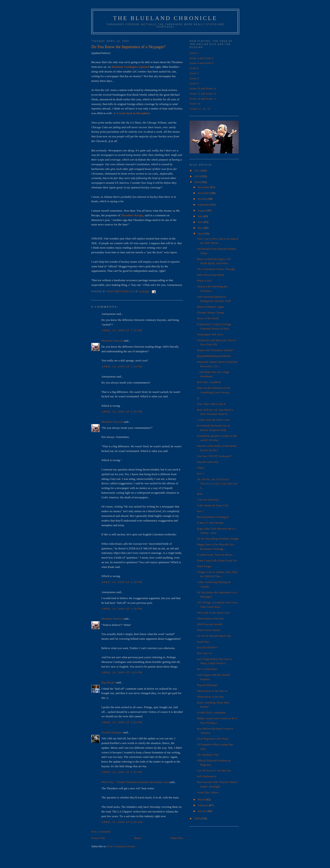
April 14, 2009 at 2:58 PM (122, 609)
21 (198, 398)
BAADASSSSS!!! (207, 647)
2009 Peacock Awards (209, 624)
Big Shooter (108, 682)
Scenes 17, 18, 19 (200, 109)
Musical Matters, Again (210, 307)
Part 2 (200, 473)
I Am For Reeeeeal (208, 500)
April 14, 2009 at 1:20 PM (122, 330)
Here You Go (204, 653)
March (202, 799)
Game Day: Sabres (208, 792)
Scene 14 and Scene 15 (203, 99)
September (204, 205)
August (202, 210)
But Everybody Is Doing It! (213, 517)
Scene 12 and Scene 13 (203, 94)
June (201, 222)
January (203, 811)
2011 (197, 170)
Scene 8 (194, 78)
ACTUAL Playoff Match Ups (214, 636)
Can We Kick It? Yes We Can (214, 770)
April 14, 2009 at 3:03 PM (122, 672)
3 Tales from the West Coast (213, 420)
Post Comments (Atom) (121, 846)
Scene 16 (195, 104)
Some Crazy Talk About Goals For (217, 560)
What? (201, 468)
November (204, 193)
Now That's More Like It (211, 404)
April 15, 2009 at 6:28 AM (122, 822)
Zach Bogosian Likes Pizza (213, 739)
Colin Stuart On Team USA (213, 505)
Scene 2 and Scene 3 (202, 58)
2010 (197, 176)
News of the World (208, 318)
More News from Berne (211, 275)
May (201, 228)
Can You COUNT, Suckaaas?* (214, 456)
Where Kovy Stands (208, 630)
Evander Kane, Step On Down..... (216, 555)
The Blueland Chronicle (165, 18)
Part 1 (200, 511)
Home (138, 838)
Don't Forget (204, 566)
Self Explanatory (207, 776)
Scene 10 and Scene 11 (203, 88)
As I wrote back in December (131, 113)
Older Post (177, 838)
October (203, 199)
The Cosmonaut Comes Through (216, 269)
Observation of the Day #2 (212, 691)
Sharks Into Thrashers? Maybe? (215, 350)
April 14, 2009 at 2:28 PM (122, 582)
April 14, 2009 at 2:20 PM (122, 411)
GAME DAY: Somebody (211, 712)
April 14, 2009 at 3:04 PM (122, 722)
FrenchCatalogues (112, 732)
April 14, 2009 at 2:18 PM (122, 366)
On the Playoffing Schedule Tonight (218, 539)
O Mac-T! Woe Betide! (210, 523)
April (201, 234)
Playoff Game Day (208, 462)
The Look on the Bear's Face (213, 613)
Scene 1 (194, 53)
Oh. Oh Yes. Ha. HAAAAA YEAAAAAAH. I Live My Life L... (217, 484)
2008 (197, 818)
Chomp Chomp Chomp (210, 312)
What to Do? (204, 281)
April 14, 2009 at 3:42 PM (122, 772)
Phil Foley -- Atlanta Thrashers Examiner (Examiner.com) (135, 782)
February (203, 805)
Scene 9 (194, 83)
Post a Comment (101, 832)
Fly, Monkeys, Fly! (208, 755)
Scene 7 (194, 73)
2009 (197, 182)
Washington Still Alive (210, 334)
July (200, 216)
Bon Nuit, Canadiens (209, 382)
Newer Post (98, 838)
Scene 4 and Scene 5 (202, 63)
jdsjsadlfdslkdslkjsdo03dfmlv (214, 356)
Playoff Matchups (207, 685)
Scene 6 (194, 68)
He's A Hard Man (207, 669)
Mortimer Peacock (112, 341)
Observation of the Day (210, 618)
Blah (199, 494)
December (204, 187)
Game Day (203, 642)
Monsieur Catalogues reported (131, 67)
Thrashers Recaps (132, 215)
